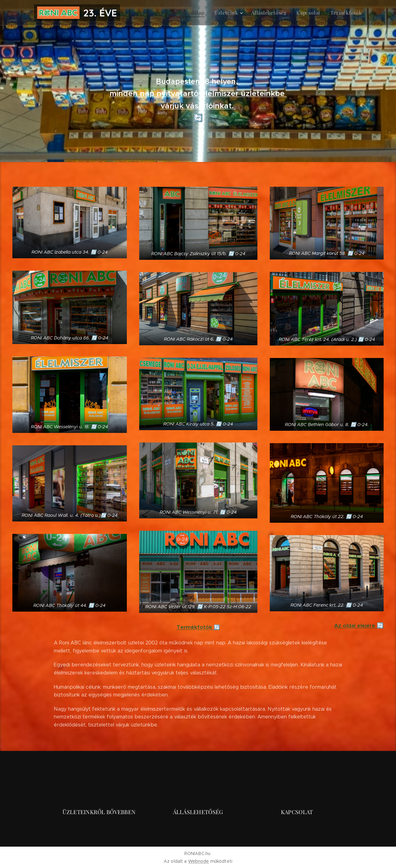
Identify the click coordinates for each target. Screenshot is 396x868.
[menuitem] (202, 13)
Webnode (199, 861)
